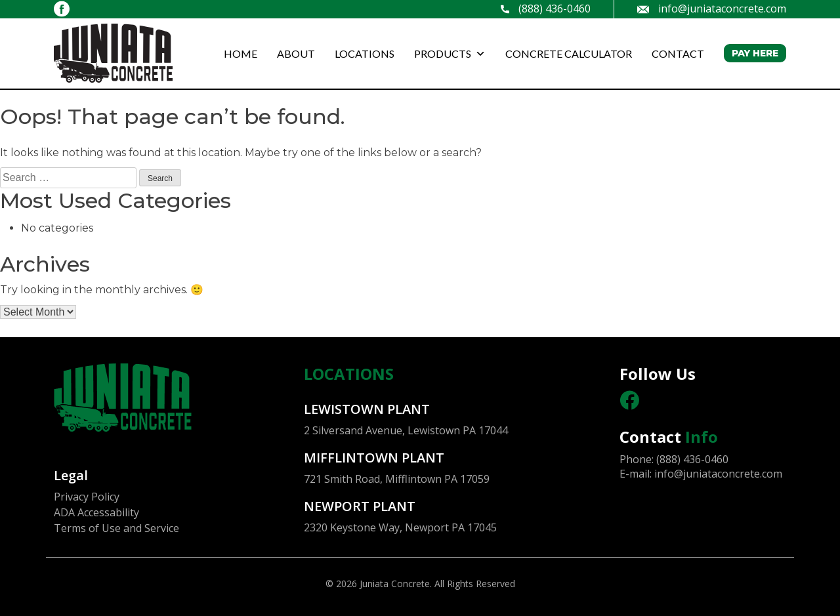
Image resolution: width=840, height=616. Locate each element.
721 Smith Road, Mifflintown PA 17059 (397, 479)
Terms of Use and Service (116, 528)
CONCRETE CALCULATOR (569, 53)
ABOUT (296, 53)
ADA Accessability (96, 512)
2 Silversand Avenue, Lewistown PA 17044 (406, 430)
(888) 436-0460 (546, 9)
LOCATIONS (365, 53)
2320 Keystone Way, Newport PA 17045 (400, 527)
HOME (241, 53)
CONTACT (678, 53)
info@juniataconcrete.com (712, 9)
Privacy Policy (87, 497)
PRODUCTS (450, 54)
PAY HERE (755, 53)
